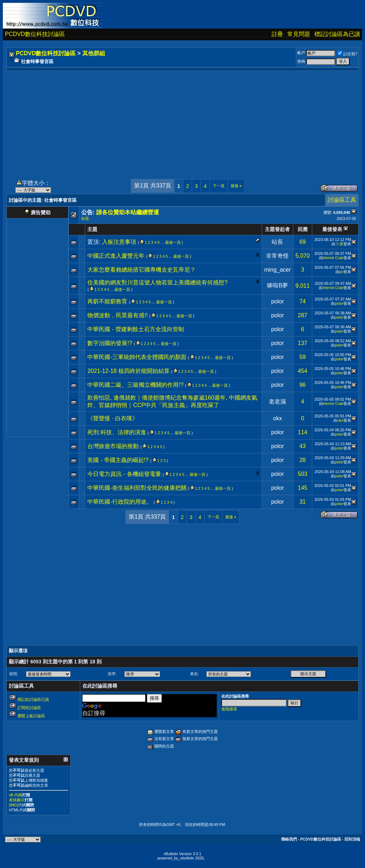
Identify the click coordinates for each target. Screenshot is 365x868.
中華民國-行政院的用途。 (120, 502)
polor (278, 301)
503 (303, 474)
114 (303, 432)
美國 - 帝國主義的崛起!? (118, 460)
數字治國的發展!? (110, 343)
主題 (92, 229)
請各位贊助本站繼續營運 (128, 212)
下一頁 (219, 186)
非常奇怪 (277, 256)
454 (303, 371)
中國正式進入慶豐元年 (116, 256)
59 (303, 357)
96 (303, 385)
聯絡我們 (289, 839)
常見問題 (299, 34)
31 (303, 502)
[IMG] (14, 805)
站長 (85, 219)
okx (277, 418)
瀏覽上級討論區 (31, 716)
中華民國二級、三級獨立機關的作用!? (135, 385)
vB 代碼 (16, 795)
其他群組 (94, 53)
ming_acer (277, 270)
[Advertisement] (182, 121)
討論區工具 (342, 200)
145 (303, 488)
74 (303, 301)
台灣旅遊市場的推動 (113, 446)
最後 (236, 186)
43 (303, 446)
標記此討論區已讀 (33, 699)
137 (303, 343)
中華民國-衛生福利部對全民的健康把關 (137, 488)
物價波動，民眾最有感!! (117, 315)
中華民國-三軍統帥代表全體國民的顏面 (137, 357)
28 (303, 460)
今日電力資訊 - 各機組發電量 (124, 474)
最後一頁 (173, 242)
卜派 (339, 244)
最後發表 (332, 229)
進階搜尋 (229, 709)
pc (341, 272)
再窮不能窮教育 (107, 301)
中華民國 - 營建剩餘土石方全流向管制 (135, 329)
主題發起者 (277, 229)
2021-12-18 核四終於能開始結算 (128, 371)
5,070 (303, 256)
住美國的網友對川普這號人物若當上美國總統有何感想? (157, 283)
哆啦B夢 (277, 285)
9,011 (303, 286)
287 (303, 315)
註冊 (277, 34)
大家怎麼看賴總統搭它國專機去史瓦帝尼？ (142, 270)
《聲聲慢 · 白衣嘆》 (112, 418)
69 (303, 242)
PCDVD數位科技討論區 (35, 34)
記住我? (347, 54)
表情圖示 (17, 800)
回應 (303, 229)
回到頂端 (352, 839)
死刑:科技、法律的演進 (117, 432)
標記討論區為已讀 (337, 34)
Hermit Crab (333, 258)
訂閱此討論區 (29, 708)
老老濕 (277, 402)
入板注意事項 (119, 242)
